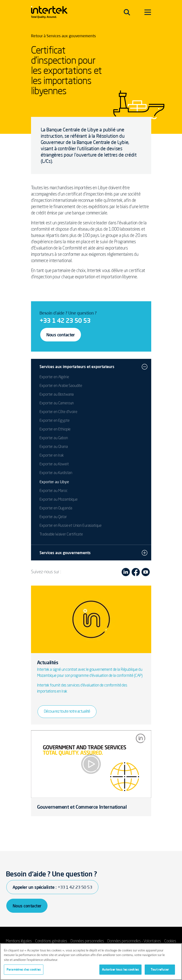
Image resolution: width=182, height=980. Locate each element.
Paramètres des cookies (24, 969)
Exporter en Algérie (54, 377)
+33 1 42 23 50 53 (65, 320)
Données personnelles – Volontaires (134, 941)
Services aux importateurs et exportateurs (77, 367)
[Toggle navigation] (127, 12)
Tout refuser (160, 969)
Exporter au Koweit (54, 464)
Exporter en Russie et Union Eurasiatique (71, 526)
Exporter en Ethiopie (55, 430)
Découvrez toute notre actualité (67, 712)
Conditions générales (51, 941)
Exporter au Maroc (54, 491)
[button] (145, 367)
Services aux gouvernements (65, 553)
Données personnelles (87, 941)
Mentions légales (19, 941)
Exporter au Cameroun (57, 403)
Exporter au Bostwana (57, 395)
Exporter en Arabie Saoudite (61, 386)
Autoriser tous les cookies (120, 969)
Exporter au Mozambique (59, 500)
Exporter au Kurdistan (56, 473)
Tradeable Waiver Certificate (61, 535)
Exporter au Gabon (54, 438)
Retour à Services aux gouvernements (63, 36)
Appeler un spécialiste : (52, 887)
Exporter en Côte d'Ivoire (58, 412)
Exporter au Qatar (53, 517)
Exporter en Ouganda (56, 508)
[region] (91, 962)
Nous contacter (61, 335)
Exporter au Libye (54, 482)
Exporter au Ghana (54, 447)
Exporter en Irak (52, 456)
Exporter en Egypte (55, 421)
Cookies (170, 941)
